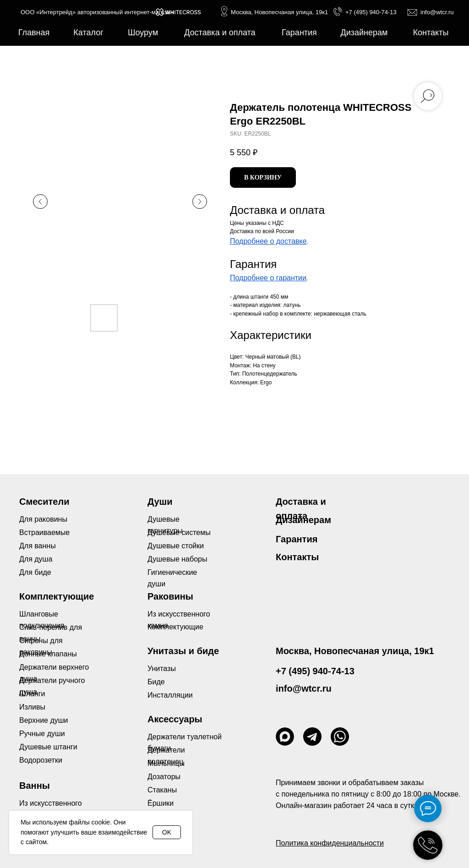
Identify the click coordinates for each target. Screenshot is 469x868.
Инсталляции (170, 695)
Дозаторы (164, 777)
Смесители (44, 502)
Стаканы (162, 790)
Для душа (36, 559)
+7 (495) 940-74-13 (371, 12)
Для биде (35, 572)
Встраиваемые (44, 532)
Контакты (297, 557)
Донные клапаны (48, 654)
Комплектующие (175, 627)
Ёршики (161, 803)
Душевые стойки (176, 546)
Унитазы (162, 669)
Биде (156, 682)
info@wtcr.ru (437, 12)
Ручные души (42, 734)
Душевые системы (179, 532)
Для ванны (38, 546)
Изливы (32, 707)
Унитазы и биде (183, 651)
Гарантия (297, 539)
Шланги (32, 694)
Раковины (170, 596)
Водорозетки (41, 760)
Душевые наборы (177, 559)
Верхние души (44, 720)
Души (160, 502)
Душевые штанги (48, 747)
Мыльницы (166, 763)
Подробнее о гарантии (268, 278)
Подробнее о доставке (268, 241)
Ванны (35, 786)
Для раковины (43, 519)
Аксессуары (175, 719)
